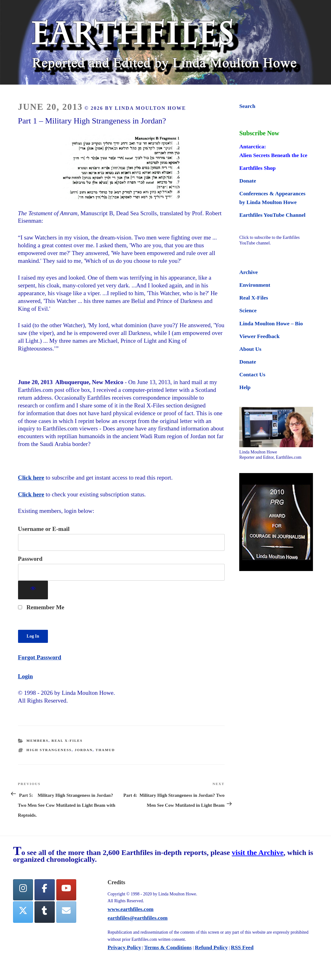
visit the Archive (258, 852)
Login (26, 676)
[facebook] (44, 890)
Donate (248, 181)
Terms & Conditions (168, 947)
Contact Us (252, 374)
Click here (31, 478)
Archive (248, 272)
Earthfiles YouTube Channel (272, 215)
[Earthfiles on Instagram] (23, 890)
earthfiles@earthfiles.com (138, 918)
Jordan (84, 750)
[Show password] (33, 590)
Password (30, 559)
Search (247, 106)
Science (248, 310)
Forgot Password (40, 657)
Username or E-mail (44, 529)
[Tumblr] (44, 912)
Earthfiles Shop (257, 168)
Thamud (105, 750)
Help (245, 387)
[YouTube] (66, 890)
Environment (255, 285)
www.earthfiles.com (131, 909)
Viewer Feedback (259, 336)
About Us (250, 349)
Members (37, 741)
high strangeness (49, 750)
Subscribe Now (259, 133)
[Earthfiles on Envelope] (66, 912)
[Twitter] (23, 912)
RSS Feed (242, 947)
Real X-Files (67, 741)
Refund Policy (211, 947)
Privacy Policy (124, 947)
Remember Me (41, 607)
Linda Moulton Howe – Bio (271, 323)
